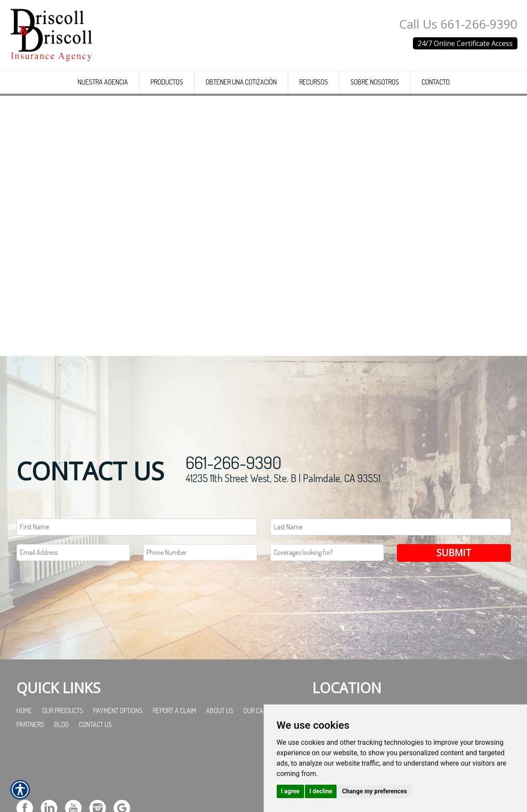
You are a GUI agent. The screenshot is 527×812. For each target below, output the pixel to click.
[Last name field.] (391, 587)
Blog (62, 784)
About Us (220, 770)
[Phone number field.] (200, 612)
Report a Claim (174, 770)
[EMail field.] (74, 612)
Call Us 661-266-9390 (458, 24)
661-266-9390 (234, 522)
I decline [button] (321, 791)
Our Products (63, 770)
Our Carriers (263, 770)
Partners (30, 784)
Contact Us (95, 784)
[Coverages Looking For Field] (327, 612)
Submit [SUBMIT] (454, 612)
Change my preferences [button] (375, 791)
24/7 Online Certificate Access (465, 43)
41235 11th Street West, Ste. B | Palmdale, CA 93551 (283, 538)
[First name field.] (137, 587)
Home (24, 770)
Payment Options (118, 770)
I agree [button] (290, 791)
